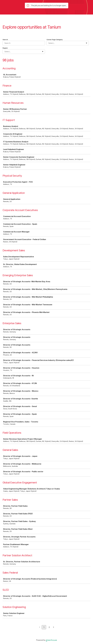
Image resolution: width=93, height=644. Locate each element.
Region (5, 48)
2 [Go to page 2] (49, 627)
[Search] (24, 43)
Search (5, 40)
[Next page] (54, 627)
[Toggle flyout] (86, 43)
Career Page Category (55, 40)
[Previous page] (40, 627)
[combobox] (49, 43)
